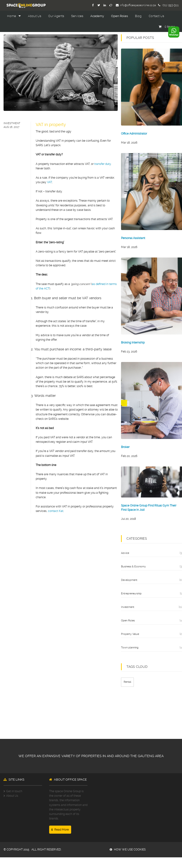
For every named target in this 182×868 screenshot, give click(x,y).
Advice (125, 553)
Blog (138, 16)
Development (129, 580)
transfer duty (103, 164)
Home (12, 16)
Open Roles (119, 16)
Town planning (130, 648)
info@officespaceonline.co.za (136, 5)
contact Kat (56, 511)
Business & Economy (133, 567)
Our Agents (56, 16)
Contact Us (156, 16)
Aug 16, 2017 (11, 127)
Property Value (130, 634)
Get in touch (14, 791)
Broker (125, 447)
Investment (12, 123)
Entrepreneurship (131, 594)
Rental (127, 682)
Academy (97, 16)
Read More (60, 830)
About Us (35, 16)
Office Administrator (134, 134)
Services (77, 16)
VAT (49, 182)
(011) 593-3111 (168, 5)
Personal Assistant (133, 238)
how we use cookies (128, 850)
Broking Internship (133, 343)
